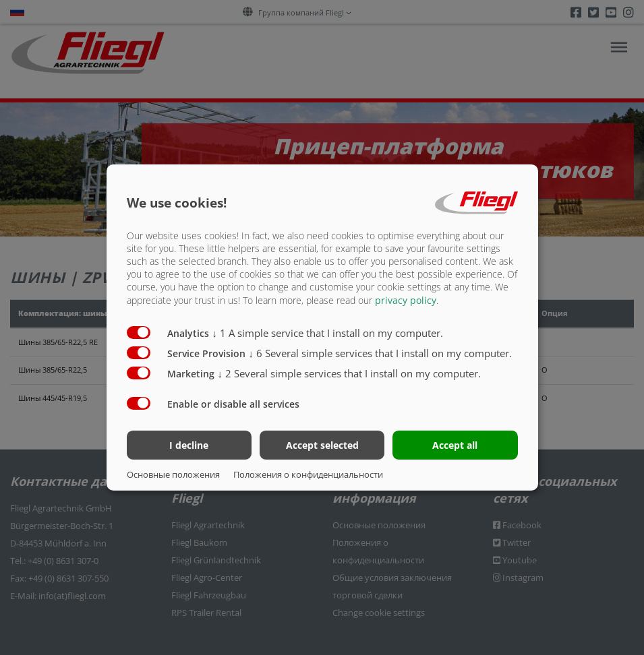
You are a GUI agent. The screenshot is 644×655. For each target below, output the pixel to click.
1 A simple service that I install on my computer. (328, 332)
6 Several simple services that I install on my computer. (381, 352)
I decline (189, 445)
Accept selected (322, 445)
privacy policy (406, 300)
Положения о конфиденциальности (308, 474)
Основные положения (173, 474)
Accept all (455, 445)
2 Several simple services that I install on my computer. (350, 373)
